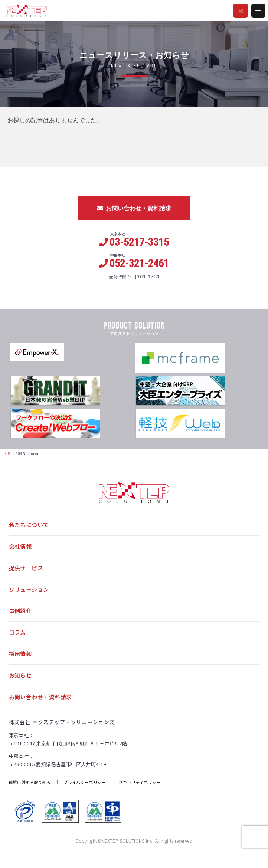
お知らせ (21, 684)
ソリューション (30, 593)
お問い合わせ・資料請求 (134, 208)
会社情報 (21, 548)
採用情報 (21, 661)
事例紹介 (21, 616)
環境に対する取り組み (32, 793)
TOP (6, 454)
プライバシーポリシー (91, 793)
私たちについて (30, 525)
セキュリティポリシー (150, 793)
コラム (18, 639)
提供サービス (27, 571)
